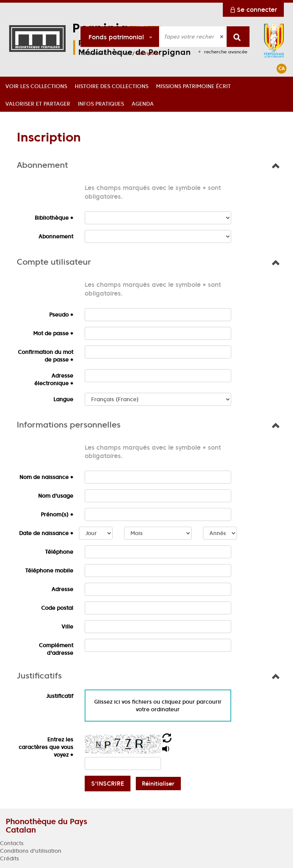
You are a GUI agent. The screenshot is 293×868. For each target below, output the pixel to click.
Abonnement (56, 236)
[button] (36, 85)
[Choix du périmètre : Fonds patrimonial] (120, 37)
